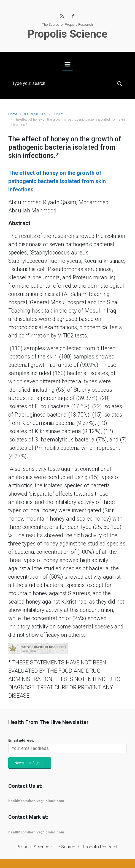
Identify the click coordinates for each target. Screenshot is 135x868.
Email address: (21, 740)
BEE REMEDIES (34, 114)
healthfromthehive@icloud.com (36, 801)
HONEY (57, 114)
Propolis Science (67, 34)
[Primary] (67, 64)
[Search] (67, 84)
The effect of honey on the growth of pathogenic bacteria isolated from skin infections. (57, 181)
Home (13, 114)
